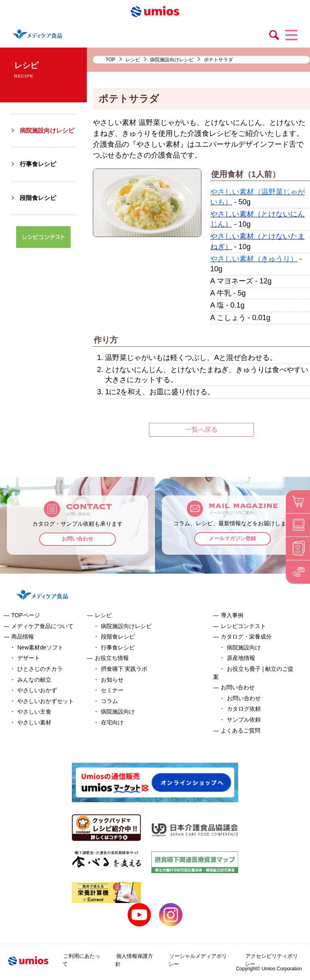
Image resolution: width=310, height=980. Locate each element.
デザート (29, 658)
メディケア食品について (42, 626)
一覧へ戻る (201, 430)
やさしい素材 (34, 722)
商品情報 (23, 637)
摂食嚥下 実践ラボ (124, 669)
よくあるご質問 (241, 730)
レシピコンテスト (243, 626)
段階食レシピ (39, 207)
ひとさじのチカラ (40, 669)
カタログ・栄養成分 (246, 637)
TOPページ (26, 615)
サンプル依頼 (244, 720)
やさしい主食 (34, 712)
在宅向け (112, 722)
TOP (110, 60)
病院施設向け (118, 712)
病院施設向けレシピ (172, 60)
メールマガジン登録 (233, 540)
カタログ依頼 (244, 709)
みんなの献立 (34, 680)
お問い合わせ (77, 540)
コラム (109, 701)
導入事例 (232, 615)
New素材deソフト (40, 647)
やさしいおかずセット (46, 701)
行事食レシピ (39, 173)
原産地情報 (241, 658)
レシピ (133, 60)
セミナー (112, 690)
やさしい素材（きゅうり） (254, 259)
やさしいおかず (37, 690)
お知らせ (112, 680)
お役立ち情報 (112, 658)
